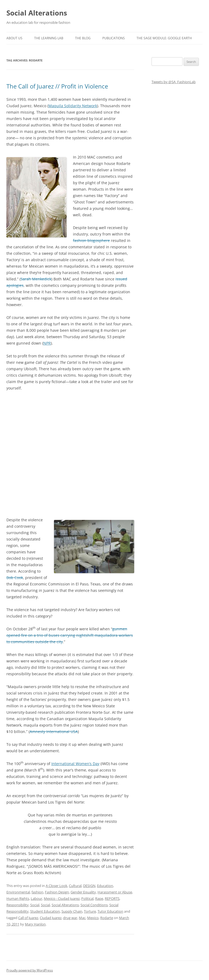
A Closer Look (57, 886)
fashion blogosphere (91, 240)
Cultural (75, 886)
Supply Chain (72, 911)
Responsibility (18, 905)
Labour (36, 898)
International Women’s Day (75, 764)
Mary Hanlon (35, 924)
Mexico (93, 918)
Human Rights (18, 898)
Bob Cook (15, 578)
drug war (70, 918)
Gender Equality (83, 892)
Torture (90, 911)
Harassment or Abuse (115, 892)
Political (87, 898)
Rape (99, 898)
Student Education (45, 911)
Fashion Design (57, 892)
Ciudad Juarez (51, 918)
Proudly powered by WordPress (30, 970)
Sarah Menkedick (36, 279)
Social (35, 905)
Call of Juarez (28, 918)
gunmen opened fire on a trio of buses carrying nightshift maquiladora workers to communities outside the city (70, 635)
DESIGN (89, 886)
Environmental (18, 892)
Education (105, 886)
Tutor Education (110, 911)
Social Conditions (94, 905)
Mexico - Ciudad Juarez (62, 898)
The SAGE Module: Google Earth (164, 38)
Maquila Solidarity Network (73, 106)
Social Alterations (37, 13)
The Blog (83, 38)
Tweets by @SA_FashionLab (174, 82)
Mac (82, 918)
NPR (47, 343)
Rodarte (107, 918)
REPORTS (112, 898)
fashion (37, 892)
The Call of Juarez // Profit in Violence (57, 86)
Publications (114, 38)
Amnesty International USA (54, 732)
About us (14, 38)
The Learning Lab (49, 38)
